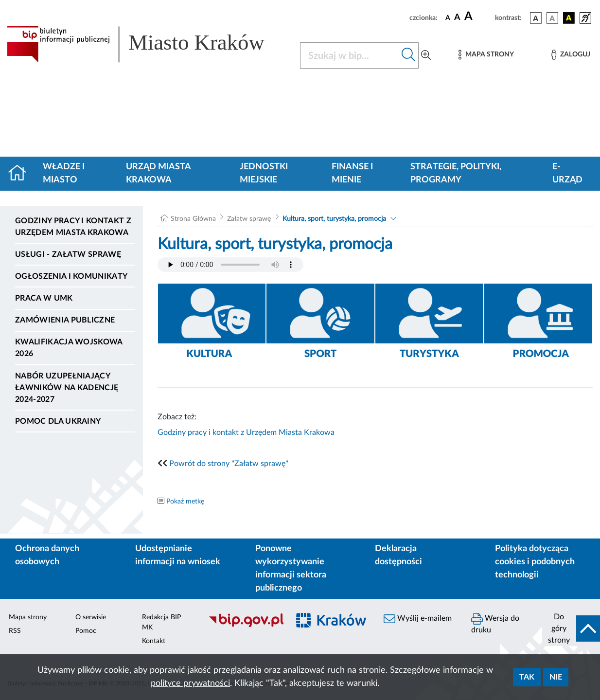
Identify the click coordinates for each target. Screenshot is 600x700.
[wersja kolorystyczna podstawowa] (536, 18)
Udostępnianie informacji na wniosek (178, 555)
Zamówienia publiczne (65, 320)
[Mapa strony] (486, 55)
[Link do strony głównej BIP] (148, 44)
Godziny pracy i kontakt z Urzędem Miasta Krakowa (73, 227)
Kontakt (154, 641)
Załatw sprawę (249, 219)
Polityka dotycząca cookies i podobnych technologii (535, 562)
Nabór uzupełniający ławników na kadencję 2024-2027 (67, 388)
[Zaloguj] (571, 55)
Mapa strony (28, 617)
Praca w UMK (44, 298)
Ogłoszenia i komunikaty (71, 276)
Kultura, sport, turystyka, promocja (334, 219)
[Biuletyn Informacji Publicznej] (244, 626)
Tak (527, 677)
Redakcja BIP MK (161, 622)
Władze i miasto (64, 173)
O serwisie (91, 617)
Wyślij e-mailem (418, 619)
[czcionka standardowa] (448, 18)
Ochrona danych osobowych (47, 555)
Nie (556, 677)
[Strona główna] (21, 174)
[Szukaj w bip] (409, 55)
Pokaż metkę (185, 502)
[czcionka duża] (478, 17)
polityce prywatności (190, 683)
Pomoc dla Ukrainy (58, 421)
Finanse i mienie (352, 173)
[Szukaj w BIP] (350, 55)
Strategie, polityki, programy (456, 173)
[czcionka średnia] (457, 18)
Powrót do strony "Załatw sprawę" (229, 464)
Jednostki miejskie (264, 173)
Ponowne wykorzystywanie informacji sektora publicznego (291, 568)
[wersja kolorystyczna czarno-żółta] (569, 18)
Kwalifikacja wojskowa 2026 (69, 348)
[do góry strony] (571, 628)
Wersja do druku (495, 623)
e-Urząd (567, 173)
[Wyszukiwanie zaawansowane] (426, 55)
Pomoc (86, 631)
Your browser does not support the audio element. (230, 265)
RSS (15, 631)
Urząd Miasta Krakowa (158, 173)
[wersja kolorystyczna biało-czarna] (552, 18)
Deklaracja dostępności (398, 555)
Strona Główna (193, 219)
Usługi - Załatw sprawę (68, 254)
